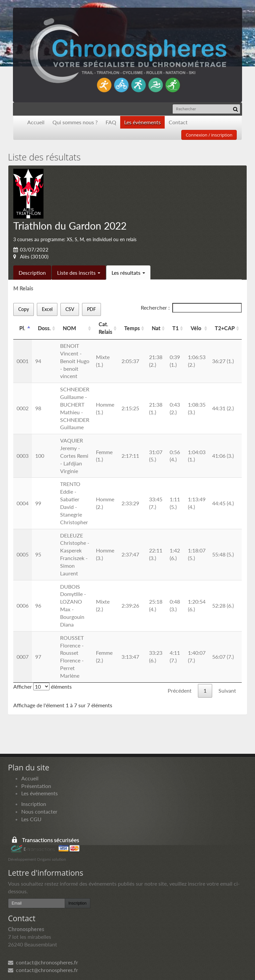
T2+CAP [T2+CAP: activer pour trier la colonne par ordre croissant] (225, 328)
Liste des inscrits (79, 273)
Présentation (36, 786)
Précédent (180, 690)
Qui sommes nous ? (75, 122)
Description (32, 273)
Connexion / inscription (209, 135)
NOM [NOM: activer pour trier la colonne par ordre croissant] (69, 328)
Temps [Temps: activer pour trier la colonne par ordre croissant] (132, 328)
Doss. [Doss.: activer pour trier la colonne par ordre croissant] (44, 328)
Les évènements (142, 122)
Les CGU (31, 819)
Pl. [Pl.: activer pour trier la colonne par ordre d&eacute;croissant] (22, 328)
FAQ (111, 122)
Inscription (34, 804)
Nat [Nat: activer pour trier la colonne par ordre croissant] (156, 328)
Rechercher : (191, 308)
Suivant (227, 690)
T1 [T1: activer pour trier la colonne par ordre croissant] (175, 328)
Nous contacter (39, 811)
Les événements (40, 793)
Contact (178, 122)
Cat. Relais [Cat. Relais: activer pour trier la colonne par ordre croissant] (105, 328)
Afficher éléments (42, 686)
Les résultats (128, 273)
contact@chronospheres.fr (43, 962)
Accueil (36, 122)
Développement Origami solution (37, 859)
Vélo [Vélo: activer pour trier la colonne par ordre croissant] (196, 328)
